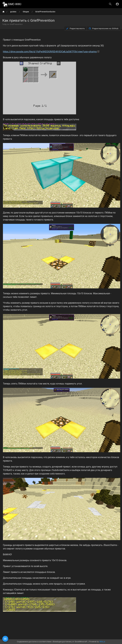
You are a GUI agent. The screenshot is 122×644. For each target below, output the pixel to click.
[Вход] (117, 4)
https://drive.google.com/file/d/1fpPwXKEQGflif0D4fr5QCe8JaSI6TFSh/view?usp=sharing (50, 52)
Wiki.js (102, 642)
